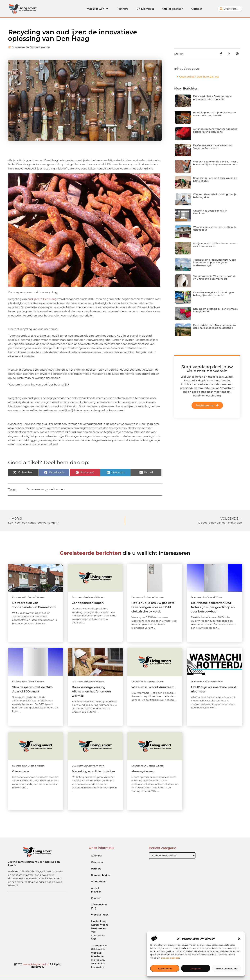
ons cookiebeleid (170, 958)
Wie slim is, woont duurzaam (153, 687)
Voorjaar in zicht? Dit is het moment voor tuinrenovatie (215, 245)
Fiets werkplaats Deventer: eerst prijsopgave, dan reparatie (212, 98)
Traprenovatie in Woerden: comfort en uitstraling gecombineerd (214, 277)
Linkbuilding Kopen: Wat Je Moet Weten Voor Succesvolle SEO (100, 930)
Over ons (96, 856)
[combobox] (230, 9)
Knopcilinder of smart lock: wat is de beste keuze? (215, 179)
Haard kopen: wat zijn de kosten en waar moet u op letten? (215, 114)
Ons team (97, 862)
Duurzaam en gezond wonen (31, 47)
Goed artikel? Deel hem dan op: (199, 77)
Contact (197, 9)
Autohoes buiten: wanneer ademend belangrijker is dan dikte (215, 130)
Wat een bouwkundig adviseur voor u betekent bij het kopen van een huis (216, 163)
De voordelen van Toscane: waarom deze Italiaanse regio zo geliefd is (214, 327)
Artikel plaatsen (173, 9)
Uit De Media (145, 9)
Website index (100, 915)
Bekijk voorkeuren (226, 968)
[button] (239, 939)
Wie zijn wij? (98, 9)
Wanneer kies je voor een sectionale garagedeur (215, 228)
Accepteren (165, 968)
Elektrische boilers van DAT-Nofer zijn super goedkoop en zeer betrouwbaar (213, 607)
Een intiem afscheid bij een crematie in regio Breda (215, 310)
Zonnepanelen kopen (88, 603)
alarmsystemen (143, 771)
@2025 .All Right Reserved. (37, 965)
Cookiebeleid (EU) (99, 906)
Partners (122, 9)
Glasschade (21, 771)
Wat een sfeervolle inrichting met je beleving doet (215, 196)
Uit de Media (99, 882)
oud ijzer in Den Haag (42, 299)
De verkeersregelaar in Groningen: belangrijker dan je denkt (214, 294)
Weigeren (196, 968)
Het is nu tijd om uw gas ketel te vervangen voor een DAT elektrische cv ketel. (153, 607)
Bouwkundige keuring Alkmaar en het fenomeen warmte (91, 691)
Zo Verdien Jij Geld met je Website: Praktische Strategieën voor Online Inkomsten (99, 956)
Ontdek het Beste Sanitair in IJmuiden (210, 212)
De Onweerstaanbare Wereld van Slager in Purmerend (213, 147)
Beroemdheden (101, 875)
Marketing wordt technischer (94, 771)
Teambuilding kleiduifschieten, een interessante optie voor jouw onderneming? (215, 262)
